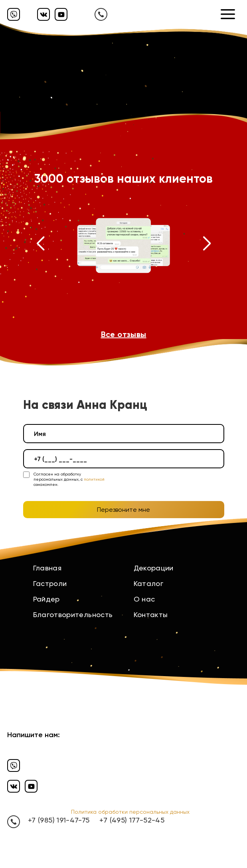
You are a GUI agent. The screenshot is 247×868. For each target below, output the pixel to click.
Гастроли (50, 583)
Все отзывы (124, 334)
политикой (94, 479)
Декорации (154, 568)
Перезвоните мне (123, 510)
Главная (47, 568)
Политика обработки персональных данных (130, 812)
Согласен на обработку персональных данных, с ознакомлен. (69, 479)
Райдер (46, 599)
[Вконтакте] (43, 14)
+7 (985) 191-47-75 (59, 820)
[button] (41, 245)
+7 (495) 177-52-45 (132, 820)
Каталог (149, 583)
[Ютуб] (61, 14)
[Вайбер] (14, 14)
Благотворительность (73, 615)
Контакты (151, 615)
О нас (144, 599)
